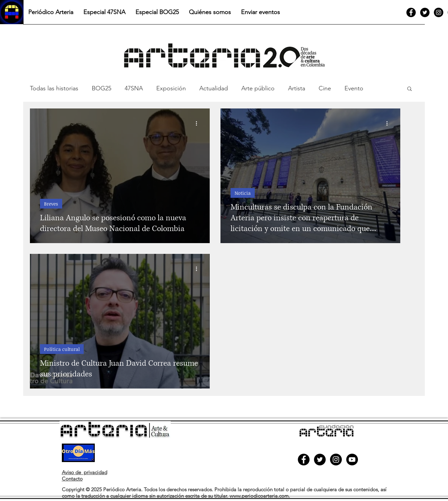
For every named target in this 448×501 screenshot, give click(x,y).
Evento (354, 88)
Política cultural (62, 349)
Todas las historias (54, 88)
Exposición (171, 88)
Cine (325, 88)
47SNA (134, 88)
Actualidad (214, 88)
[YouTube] (352, 460)
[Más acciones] (199, 123)
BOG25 (101, 88)
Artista (297, 88)
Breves (51, 204)
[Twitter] (425, 12)
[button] (410, 89)
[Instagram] (439, 12)
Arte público (258, 88)
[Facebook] (411, 12)
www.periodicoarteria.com (259, 496)
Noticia (243, 193)
